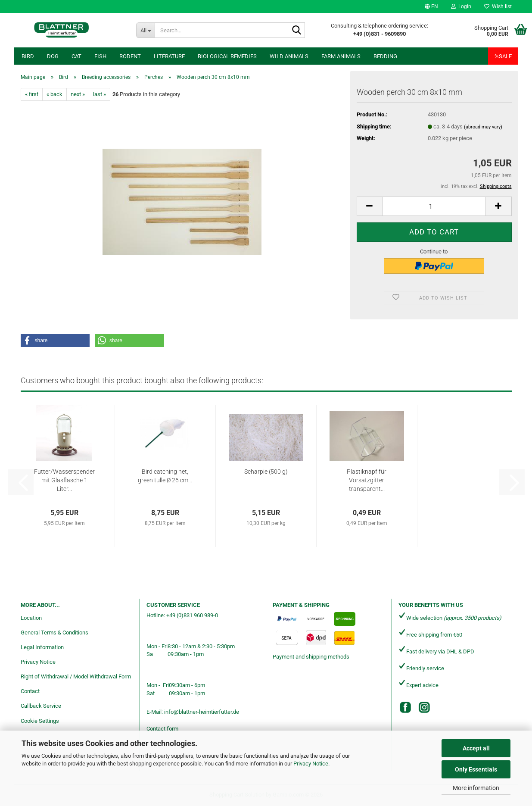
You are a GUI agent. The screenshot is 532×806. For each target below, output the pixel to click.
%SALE (503, 56)
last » (100, 94)
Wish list (498, 6)
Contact (30, 691)
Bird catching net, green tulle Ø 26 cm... (165, 476)
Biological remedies (227, 56)
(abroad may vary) (483, 127)
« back (54, 94)
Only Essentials (476, 769)
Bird (28, 56)
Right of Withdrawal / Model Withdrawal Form (76, 676)
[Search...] (145, 30)
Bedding (385, 56)
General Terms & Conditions (54, 633)
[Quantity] (434, 206)
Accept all (476, 748)
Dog (53, 56)
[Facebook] (405, 707)
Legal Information (42, 647)
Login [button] (461, 6)
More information (476, 788)
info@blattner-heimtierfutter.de (202, 712)
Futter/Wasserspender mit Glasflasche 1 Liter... (64, 480)
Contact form (162, 729)
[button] (431, 6)
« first (32, 94)
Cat (76, 56)
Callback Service (41, 706)
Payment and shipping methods (311, 657)
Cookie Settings (40, 721)
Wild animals (289, 56)
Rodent (130, 56)
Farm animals (341, 56)
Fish (100, 56)
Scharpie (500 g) (266, 472)
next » (78, 94)
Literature (169, 56)
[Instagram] (424, 707)
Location (31, 618)
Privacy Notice (311, 764)
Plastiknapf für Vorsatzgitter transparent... (367, 480)
